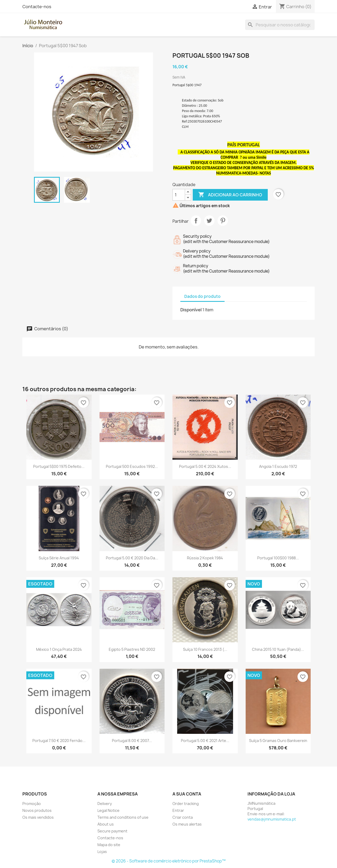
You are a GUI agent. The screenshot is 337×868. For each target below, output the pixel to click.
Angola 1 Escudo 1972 (278, 466)
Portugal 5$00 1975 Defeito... (59, 466)
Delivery (105, 804)
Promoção (32, 804)
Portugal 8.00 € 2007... (132, 741)
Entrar (178, 810)
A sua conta (187, 794)
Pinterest (223, 221)
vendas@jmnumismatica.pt (272, 819)
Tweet (209, 221)
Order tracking (186, 804)
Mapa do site (109, 845)
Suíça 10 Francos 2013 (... (205, 649)
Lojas (102, 852)
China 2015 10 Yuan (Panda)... (278, 649)
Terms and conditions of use (123, 817)
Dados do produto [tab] (202, 296)
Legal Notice (108, 810)
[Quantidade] (179, 195)
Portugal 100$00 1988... (278, 558)
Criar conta (183, 817)
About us (106, 824)
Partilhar (196, 221)
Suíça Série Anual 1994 (59, 558)
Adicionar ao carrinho (230, 195)
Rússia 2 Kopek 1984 (205, 558)
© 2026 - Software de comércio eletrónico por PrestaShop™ (169, 861)
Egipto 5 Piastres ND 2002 (132, 649)
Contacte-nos (37, 7)
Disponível (191, 310)
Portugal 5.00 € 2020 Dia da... (132, 558)
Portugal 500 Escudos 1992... (132, 466)
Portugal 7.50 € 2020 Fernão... (59, 741)
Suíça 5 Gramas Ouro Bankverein (278, 741)
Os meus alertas (187, 824)
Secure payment (112, 831)
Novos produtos (37, 810)
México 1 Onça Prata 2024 (59, 649)
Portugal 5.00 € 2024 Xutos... (205, 466)
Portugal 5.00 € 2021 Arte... (205, 741)
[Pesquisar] (280, 25)
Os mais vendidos (38, 817)
